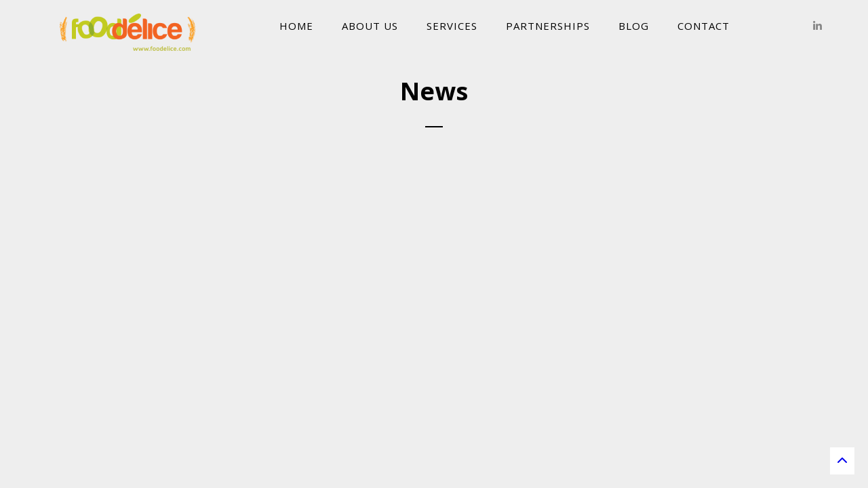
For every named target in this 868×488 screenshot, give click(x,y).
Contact (704, 26)
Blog (634, 26)
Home (296, 26)
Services (452, 26)
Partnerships (548, 26)
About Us (370, 26)
